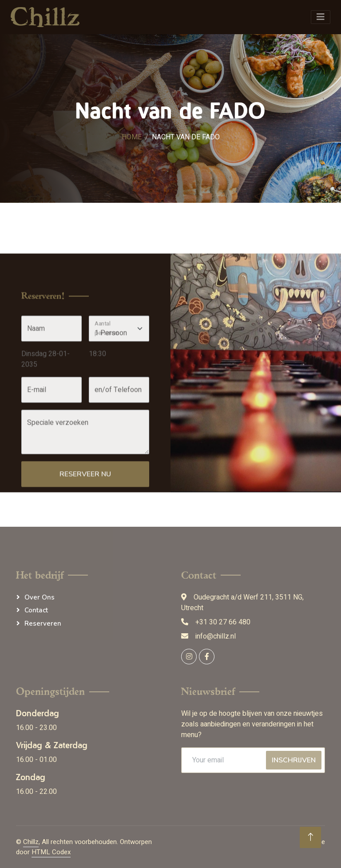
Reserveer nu (85, 522)
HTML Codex (51, 852)
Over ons (40, 597)
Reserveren (43, 623)
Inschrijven (294, 760)
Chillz (31, 842)
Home (132, 137)
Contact (36, 610)
